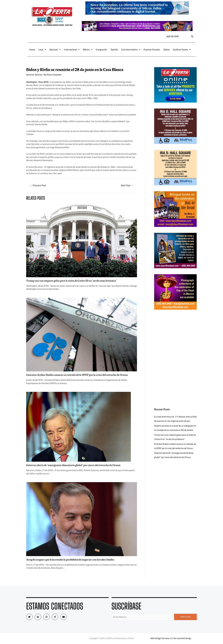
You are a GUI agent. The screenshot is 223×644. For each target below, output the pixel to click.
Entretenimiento (131, 49)
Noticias (39, 75)
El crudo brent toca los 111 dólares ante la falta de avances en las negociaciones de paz (175, 419)
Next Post (127, 185)
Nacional (55, 49)
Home (32, 49)
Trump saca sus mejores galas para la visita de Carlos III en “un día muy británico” (71, 281)
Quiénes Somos (182, 49)
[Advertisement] (175, 336)
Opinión (114, 49)
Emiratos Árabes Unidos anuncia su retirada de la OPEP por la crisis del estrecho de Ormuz (77, 375)
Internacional (72, 49)
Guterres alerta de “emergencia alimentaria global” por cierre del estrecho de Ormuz (73, 465)
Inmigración (101, 49)
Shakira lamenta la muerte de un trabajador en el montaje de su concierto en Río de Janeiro (175, 428)
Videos (166, 49)
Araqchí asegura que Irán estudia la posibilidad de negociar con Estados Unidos (70, 560)
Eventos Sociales (152, 49)
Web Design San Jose (159, 638)
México (88, 49)
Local (42, 49)
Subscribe (186, 617)
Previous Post (38, 185)
